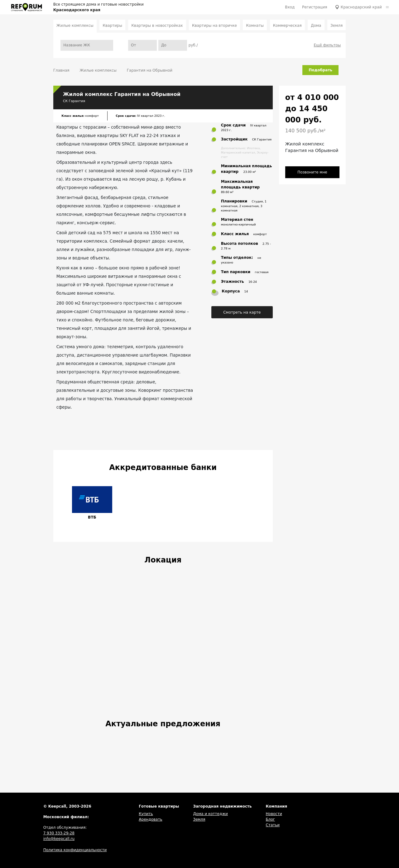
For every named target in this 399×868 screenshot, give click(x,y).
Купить (146, 814)
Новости (274, 814)
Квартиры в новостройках (157, 26)
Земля (337, 26)
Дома (316, 26)
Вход (290, 7)
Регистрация (315, 7)
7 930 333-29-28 (59, 833)
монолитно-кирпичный (238, 224)
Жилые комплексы (75, 26)
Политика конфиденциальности (75, 850)
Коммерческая (287, 26)
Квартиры (112, 26)
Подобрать (320, 70)
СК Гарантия (74, 101)
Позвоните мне (312, 172)
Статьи (273, 825)
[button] (62, 504)
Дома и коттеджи (210, 814)
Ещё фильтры (327, 45)
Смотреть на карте (242, 312)
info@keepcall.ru (59, 839)
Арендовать (150, 819)
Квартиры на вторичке (214, 26)
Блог (271, 819)
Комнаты (255, 26)
